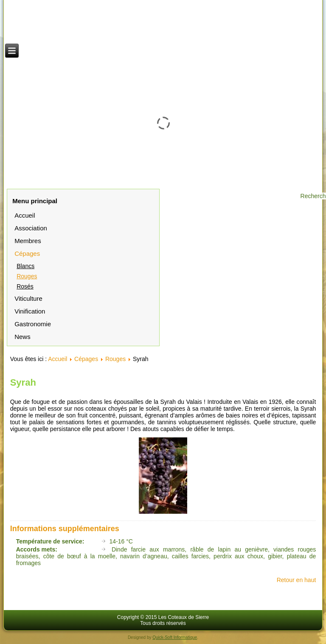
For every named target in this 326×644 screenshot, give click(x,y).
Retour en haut (296, 580)
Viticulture (28, 298)
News (22, 337)
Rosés (25, 286)
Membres (28, 241)
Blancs (25, 266)
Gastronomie (33, 324)
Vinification (30, 311)
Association (31, 228)
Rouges (27, 276)
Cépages (27, 253)
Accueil (25, 215)
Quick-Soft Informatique (175, 637)
